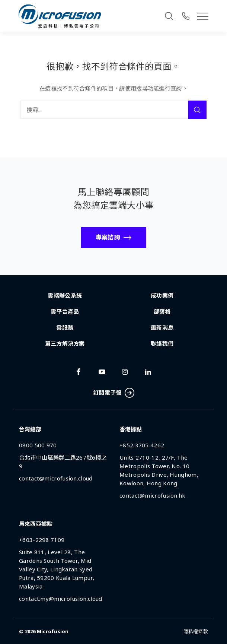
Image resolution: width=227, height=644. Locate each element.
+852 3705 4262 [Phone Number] (142, 445)
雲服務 (65, 327)
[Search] (169, 16)
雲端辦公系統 (65, 295)
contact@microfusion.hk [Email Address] (153, 495)
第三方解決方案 (65, 343)
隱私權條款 (196, 631)
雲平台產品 (65, 311)
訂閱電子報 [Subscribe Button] (113, 393)
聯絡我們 (162, 343)
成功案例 (162, 295)
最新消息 (162, 327)
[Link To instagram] (125, 372)
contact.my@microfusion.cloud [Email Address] (60, 599)
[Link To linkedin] (148, 372)
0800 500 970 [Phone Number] (38, 445)
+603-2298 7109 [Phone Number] (42, 540)
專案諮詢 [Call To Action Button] (108, 237)
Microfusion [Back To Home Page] (53, 631)
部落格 (162, 311)
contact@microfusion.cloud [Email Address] (56, 478)
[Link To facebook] (79, 372)
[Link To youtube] (102, 372)
